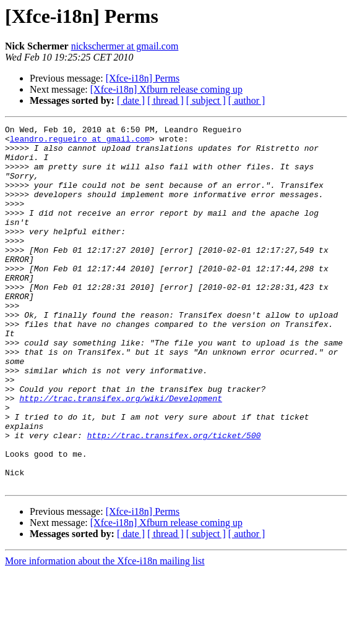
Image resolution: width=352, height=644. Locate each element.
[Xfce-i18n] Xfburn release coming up (166, 89)
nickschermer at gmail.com (125, 46)
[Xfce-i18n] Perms (143, 78)
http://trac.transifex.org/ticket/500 (174, 498)
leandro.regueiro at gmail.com (80, 142)
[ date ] (131, 100)
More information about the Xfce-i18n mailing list (105, 633)
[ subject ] (206, 100)
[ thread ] (165, 100)
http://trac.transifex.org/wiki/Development (121, 454)
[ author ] (247, 100)
